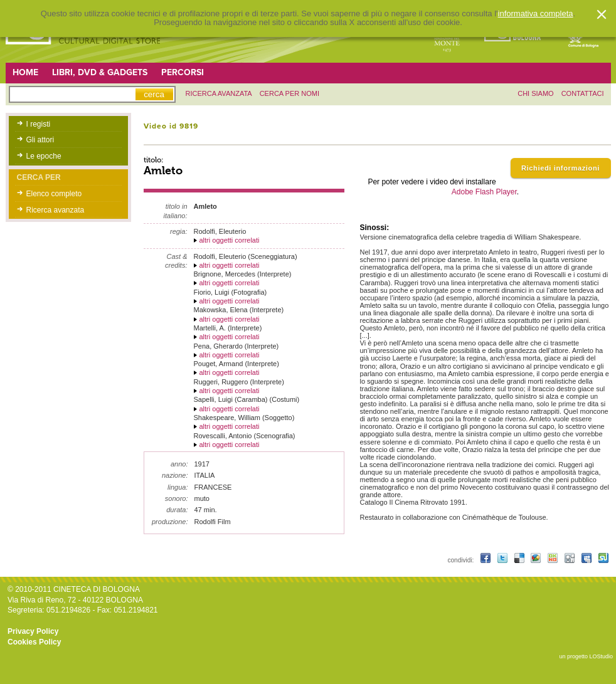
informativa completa (536, 14)
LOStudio (601, 656)
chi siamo (535, 93)
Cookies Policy (34, 642)
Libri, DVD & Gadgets (100, 72)
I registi (39, 124)
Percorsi (183, 72)
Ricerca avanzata (56, 210)
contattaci (583, 93)
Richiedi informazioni (560, 168)
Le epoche (44, 156)
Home (25, 72)
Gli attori (40, 140)
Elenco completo (54, 194)
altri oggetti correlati (230, 240)
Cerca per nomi (289, 93)
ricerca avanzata (219, 93)
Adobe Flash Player (484, 192)
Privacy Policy (33, 631)
